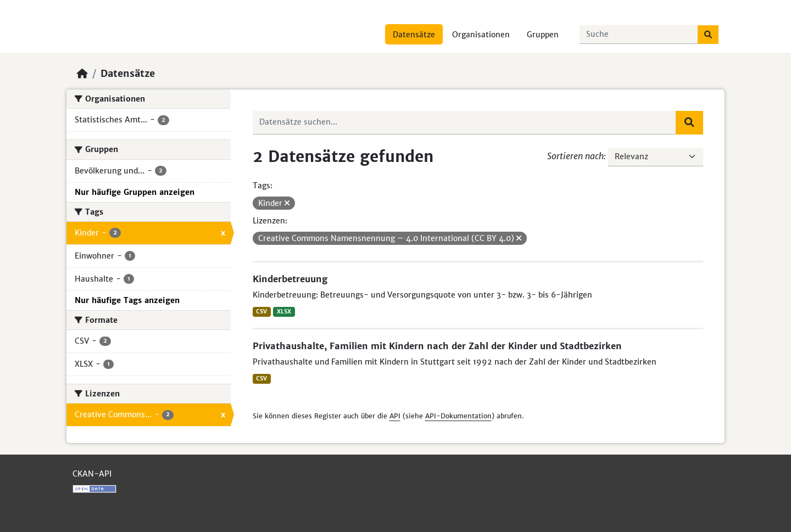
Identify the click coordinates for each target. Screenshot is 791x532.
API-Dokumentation (458, 416)
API (395, 416)
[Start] (82, 74)
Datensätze (414, 35)
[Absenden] (708, 35)
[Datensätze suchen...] (639, 35)
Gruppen (543, 35)
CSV (261, 312)
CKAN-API (92, 474)
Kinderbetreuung (290, 279)
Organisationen (481, 35)
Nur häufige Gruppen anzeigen (135, 192)
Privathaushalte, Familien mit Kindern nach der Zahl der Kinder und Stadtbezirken (437, 346)
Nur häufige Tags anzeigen (127, 300)
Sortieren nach (575, 156)
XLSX (284, 312)
